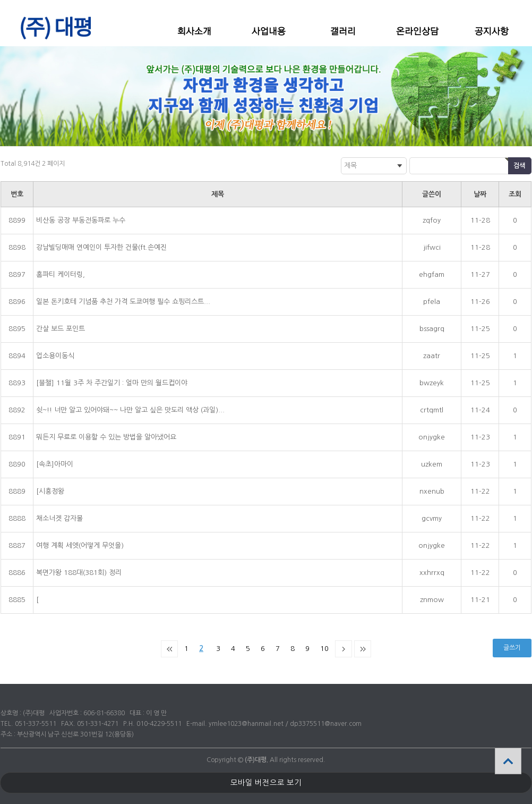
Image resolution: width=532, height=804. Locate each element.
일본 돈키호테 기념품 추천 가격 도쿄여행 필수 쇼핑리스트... (123, 302)
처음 (169, 649)
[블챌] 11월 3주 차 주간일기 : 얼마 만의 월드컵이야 (112, 383)
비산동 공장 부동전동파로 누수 (81, 220)
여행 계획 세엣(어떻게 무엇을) (80, 545)
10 (324, 649)
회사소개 (194, 31)
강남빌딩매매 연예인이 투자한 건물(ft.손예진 (101, 247)
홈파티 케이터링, (61, 274)
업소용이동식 (55, 356)
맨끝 (363, 649)
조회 (515, 194)
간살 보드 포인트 (61, 329)
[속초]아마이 (55, 464)
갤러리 (343, 31)
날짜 (480, 194)
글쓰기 (512, 648)
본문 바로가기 (0, 0)
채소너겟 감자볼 (59, 518)
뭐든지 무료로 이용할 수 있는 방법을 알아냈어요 (106, 437)
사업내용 (269, 31)
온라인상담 (417, 31)
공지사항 (492, 31)
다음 (344, 649)
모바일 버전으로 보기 (266, 783)
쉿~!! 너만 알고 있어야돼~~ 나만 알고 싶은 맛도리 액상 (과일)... (130, 410)
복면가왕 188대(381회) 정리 (79, 573)
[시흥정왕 (50, 491)
